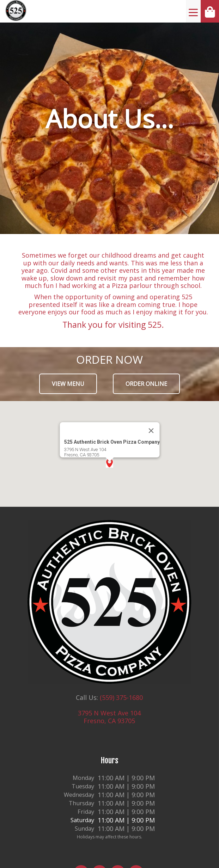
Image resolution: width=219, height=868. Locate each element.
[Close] (151, 431)
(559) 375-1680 (121, 697)
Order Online (146, 384)
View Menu (68, 384)
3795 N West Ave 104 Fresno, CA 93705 (109, 717)
